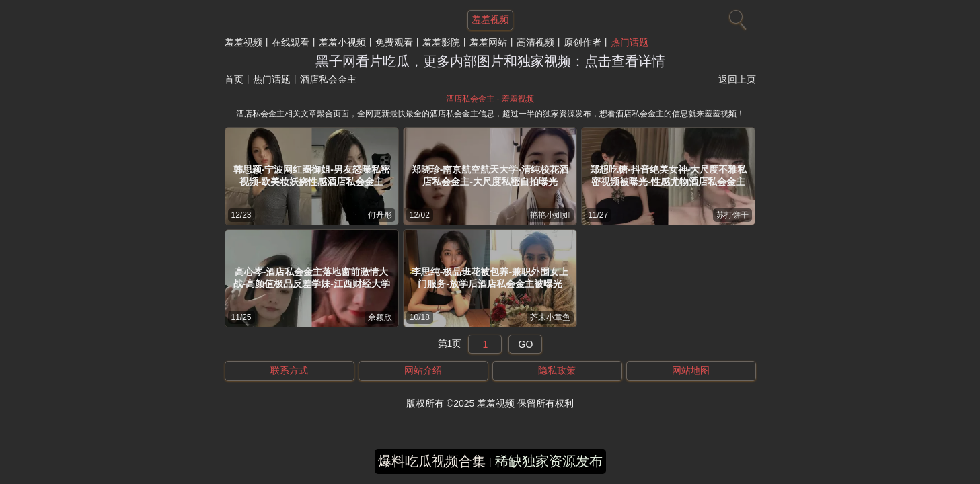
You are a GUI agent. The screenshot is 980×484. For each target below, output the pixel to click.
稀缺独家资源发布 (549, 461)
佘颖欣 (380, 317)
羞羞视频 (243, 42)
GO (526, 344)
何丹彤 (380, 215)
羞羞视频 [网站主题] (490, 19)
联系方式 (289, 370)
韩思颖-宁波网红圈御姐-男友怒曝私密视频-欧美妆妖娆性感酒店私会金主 (312, 175)
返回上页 (737, 79)
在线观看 (291, 42)
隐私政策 (557, 370)
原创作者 (582, 42)
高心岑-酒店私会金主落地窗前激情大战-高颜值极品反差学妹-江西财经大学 (312, 278)
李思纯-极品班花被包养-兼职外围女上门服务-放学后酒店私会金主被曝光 (490, 278)
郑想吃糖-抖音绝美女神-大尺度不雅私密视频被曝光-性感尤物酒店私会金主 (668, 175)
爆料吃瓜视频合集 (432, 461)
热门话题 (630, 42)
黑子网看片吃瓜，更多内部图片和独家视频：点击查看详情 (490, 61)
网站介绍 (423, 370)
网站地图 (691, 370)
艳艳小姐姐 (550, 215)
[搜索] (736, 17)
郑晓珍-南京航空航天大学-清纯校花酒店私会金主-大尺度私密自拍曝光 (490, 175)
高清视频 (535, 42)
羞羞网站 (488, 42)
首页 (234, 79)
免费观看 (394, 42)
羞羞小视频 (342, 42)
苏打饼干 (732, 215)
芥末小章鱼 (550, 317)
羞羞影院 (441, 42)
